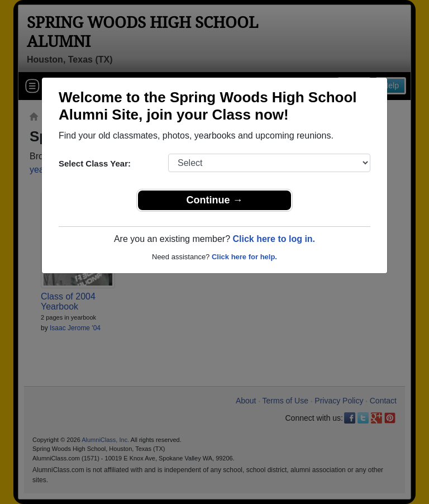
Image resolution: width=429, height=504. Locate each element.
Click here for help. (244, 257)
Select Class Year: (95, 163)
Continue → (215, 200)
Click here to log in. (274, 239)
